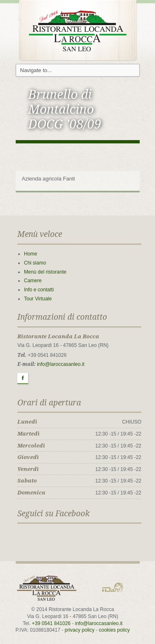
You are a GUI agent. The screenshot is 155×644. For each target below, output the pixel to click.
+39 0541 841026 (51, 623)
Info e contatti (39, 290)
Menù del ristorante (45, 272)
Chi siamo (35, 263)
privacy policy (80, 630)
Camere (33, 281)
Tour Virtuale (38, 299)
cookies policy (114, 630)
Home (31, 254)
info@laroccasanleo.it (61, 364)
